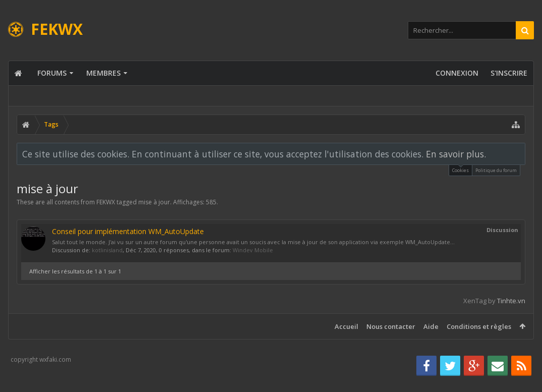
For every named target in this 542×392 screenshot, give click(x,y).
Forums (52, 73)
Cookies (460, 169)
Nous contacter (391, 326)
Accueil (346, 326)
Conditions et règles (479, 326)
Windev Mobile (253, 250)
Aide (431, 326)
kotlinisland (107, 250)
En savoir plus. (456, 154)
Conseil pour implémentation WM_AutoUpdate (128, 231)
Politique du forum (496, 170)
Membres (103, 73)
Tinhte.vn (511, 301)
